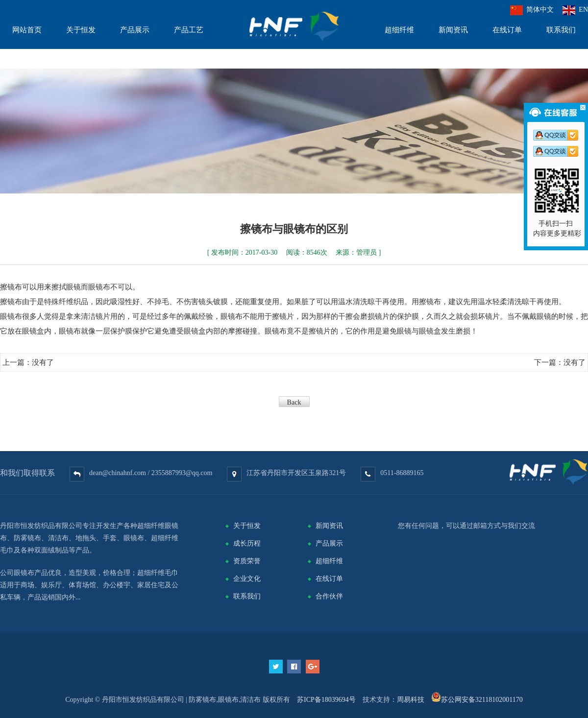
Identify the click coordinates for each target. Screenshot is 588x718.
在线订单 (329, 579)
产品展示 (329, 543)
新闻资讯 (329, 526)
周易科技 (411, 700)
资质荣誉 (247, 561)
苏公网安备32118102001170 (482, 700)
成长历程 (247, 543)
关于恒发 (247, 526)
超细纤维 (329, 561)
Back (294, 402)
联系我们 (247, 596)
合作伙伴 (329, 596)
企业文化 (247, 579)
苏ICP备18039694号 (326, 700)
